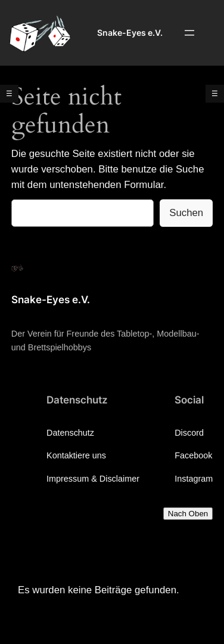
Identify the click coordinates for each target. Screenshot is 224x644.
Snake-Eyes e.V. (130, 33)
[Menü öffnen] (189, 33)
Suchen (186, 213)
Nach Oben (188, 514)
